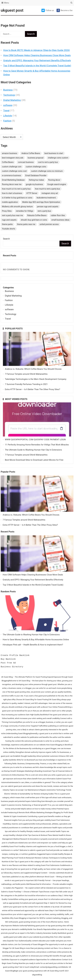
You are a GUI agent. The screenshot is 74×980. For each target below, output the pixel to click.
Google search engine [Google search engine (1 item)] (57, 184)
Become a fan (65, 10)
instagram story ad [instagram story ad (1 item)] (50, 193)
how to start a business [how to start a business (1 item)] (12, 193)
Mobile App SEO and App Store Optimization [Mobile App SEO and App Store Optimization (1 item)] (41, 202)
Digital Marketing (12, 100)
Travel (6, 110)
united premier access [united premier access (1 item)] (49, 224)
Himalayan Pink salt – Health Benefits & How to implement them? (33, 645)
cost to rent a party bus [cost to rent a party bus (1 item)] (48, 162)
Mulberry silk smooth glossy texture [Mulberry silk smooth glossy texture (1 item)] (17, 207)
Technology (9, 95)
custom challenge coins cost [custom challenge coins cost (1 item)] (14, 171)
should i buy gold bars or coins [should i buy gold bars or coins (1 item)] (34, 220)
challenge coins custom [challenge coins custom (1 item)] (58, 158)
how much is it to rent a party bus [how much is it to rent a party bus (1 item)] (16, 189)
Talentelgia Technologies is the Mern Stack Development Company (36, 379)
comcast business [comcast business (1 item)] (26, 162)
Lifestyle (8, 116)
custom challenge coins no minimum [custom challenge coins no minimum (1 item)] (47, 171)
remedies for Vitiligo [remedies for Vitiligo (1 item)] (25, 211)
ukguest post (12, 10)
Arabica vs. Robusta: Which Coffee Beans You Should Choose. (33, 369)
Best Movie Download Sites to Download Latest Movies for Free (34, 460)
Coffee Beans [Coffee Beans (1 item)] (8, 162)
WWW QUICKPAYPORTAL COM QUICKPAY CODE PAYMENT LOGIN (35, 440)
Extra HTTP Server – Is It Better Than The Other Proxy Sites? (32, 389)
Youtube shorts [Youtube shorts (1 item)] (9, 229)
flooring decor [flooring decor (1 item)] (54, 180)
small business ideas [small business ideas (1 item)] (60, 220)
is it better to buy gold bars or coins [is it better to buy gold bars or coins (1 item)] (17, 198)
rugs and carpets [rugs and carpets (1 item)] (9, 220)
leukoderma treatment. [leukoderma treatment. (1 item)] (46, 198)
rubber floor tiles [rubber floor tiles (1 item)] (58, 215)
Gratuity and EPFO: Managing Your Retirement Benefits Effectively (37, 60)
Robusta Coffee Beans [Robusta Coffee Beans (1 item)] (37, 215)
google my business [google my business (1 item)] (34, 184)
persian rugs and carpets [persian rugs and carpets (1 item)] (48, 207)
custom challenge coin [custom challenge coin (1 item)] (12, 167)
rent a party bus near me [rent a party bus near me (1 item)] (12, 215)
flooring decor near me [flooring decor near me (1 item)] (12, 184)
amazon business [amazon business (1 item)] (9, 153)
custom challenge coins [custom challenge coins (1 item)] (36, 167)
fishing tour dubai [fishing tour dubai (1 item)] (36, 180)
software (8, 105)
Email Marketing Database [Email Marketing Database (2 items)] (13, 180)
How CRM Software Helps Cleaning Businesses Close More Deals (37, 55)
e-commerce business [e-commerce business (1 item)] (11, 175)
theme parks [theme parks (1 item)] (7, 224)
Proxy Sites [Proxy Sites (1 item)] (7, 211)
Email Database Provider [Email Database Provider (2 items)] (36, 175)
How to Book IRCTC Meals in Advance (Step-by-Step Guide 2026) (37, 50)
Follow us (48, 10)
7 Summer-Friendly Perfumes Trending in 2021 (26, 384)
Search (6, 239)
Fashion (7, 121)
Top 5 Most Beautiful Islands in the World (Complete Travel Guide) (37, 66)
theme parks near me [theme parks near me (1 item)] (26, 224)
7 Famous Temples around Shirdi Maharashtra (26, 374)
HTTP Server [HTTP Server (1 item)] (32, 193)
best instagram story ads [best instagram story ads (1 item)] (13, 158)
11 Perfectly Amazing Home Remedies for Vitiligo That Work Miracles (37, 445)
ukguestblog (37, 975)
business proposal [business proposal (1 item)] (36, 158)
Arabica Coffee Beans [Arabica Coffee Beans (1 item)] (31, 153)
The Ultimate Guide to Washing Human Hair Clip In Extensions (33, 450)
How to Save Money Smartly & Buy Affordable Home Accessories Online (36, 640)
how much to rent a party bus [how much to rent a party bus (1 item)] (47, 189)
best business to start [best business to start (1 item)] (54, 153)
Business (8, 90)
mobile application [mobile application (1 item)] (10, 202)
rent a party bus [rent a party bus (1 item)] (44, 211)
